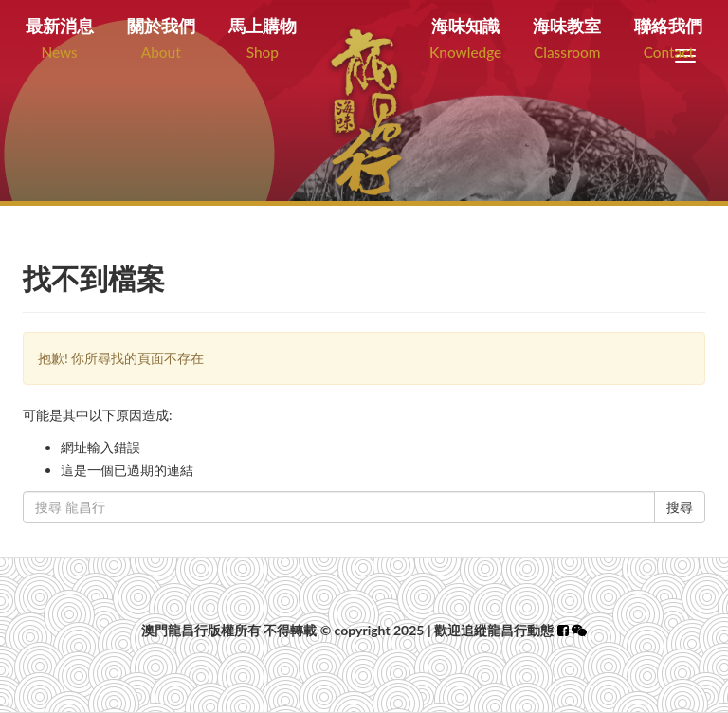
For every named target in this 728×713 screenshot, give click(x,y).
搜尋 (680, 507)
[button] (579, 630)
